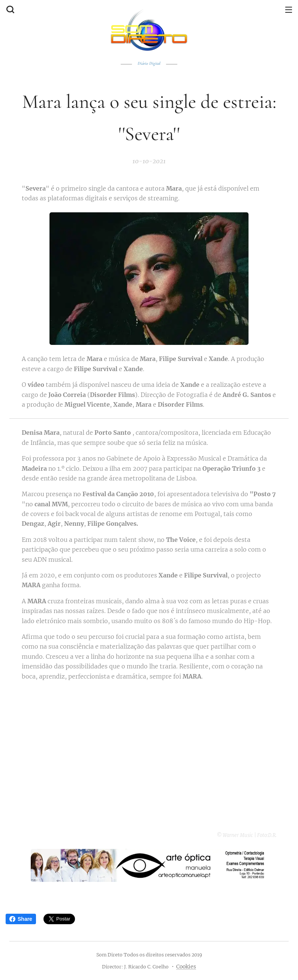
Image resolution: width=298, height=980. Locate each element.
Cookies (186, 967)
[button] (9, 9)
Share (21, 919)
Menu (289, 10)
